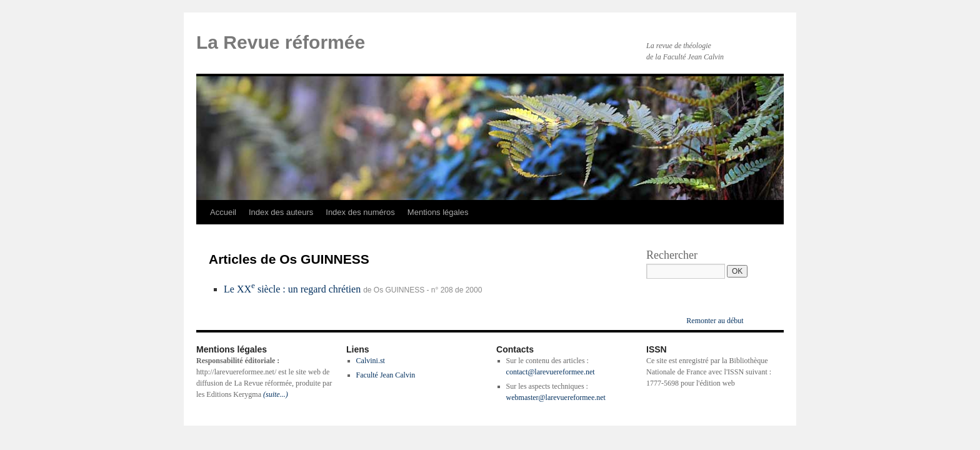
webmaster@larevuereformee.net (556, 397)
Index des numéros (360, 212)
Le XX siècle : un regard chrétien (292, 289)
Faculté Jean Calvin (386, 375)
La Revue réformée (281, 42)
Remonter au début (715, 321)
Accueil (223, 212)
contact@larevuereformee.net (551, 372)
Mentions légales (438, 212)
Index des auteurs (281, 212)
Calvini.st (371, 361)
